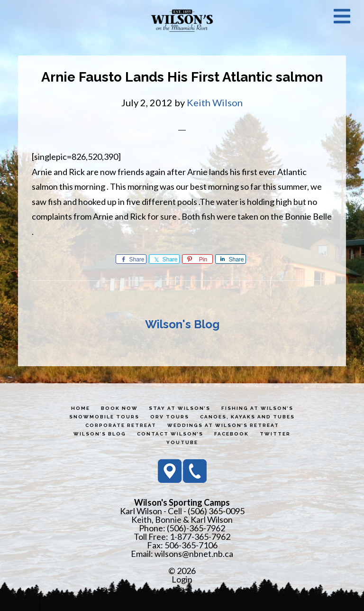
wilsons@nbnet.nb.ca (194, 554)
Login (182, 579)
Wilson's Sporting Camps (182, 20)
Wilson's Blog (182, 324)
